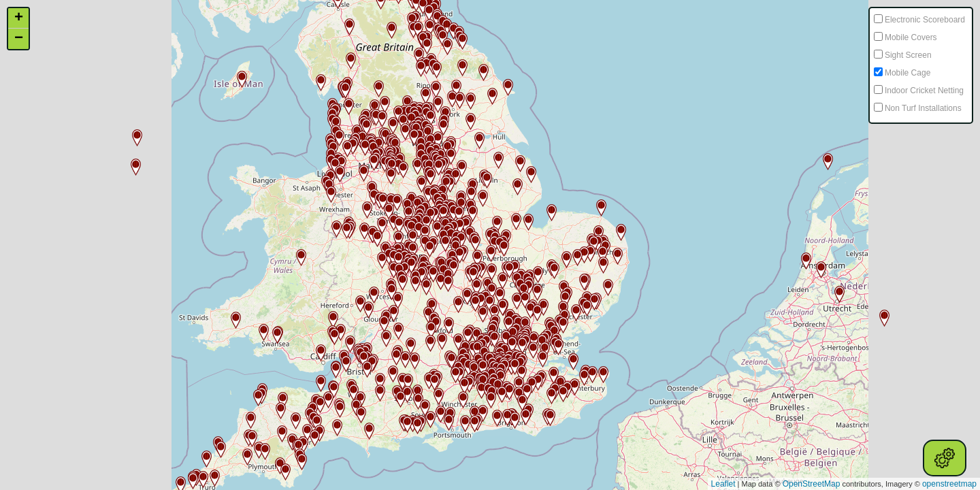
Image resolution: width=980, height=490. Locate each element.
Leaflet (723, 484)
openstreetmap (949, 484)
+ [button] (19, 18)
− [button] (19, 39)
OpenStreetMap (812, 484)
